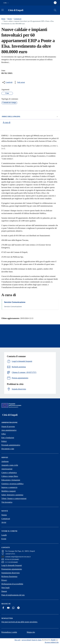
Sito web (17, 640)
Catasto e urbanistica (9, 473)
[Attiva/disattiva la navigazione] (3, 10)
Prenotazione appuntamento (12, 569)
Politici (4, 441)
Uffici (4, 434)
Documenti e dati (8, 449)
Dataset (4, 591)
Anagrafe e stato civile (10, 465)
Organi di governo (8, 426)
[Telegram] (18, 608)
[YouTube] (8, 608)
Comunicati (17, 19)
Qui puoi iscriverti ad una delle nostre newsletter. (20, 622)
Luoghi (4, 535)
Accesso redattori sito (52, 642)
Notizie (4, 515)
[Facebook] (3, 608)
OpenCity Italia (36, 640)
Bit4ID (53, 640)
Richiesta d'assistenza (9, 576)
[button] (6, 3)
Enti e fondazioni (8, 438)
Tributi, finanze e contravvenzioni (14, 498)
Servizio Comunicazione (15, 302)
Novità (9, 19)
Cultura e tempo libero (10, 476)
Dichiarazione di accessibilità (12, 584)
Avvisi (4, 522)
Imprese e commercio (9, 487)
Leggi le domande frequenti (12, 565)
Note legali (5, 588)
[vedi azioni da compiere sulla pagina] (19, 82)
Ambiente (5, 461)
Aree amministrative (9, 430)
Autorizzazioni (7, 469)
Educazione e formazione (11, 480)
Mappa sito (31, 632)
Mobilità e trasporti (9, 491)
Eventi (4, 539)
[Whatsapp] (13, 608)
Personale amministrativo (11, 445)
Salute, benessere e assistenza (12, 495)
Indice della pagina (30, 117)
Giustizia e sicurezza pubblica (12, 484)
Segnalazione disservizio (11, 573)
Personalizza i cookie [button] (9, 632)
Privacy (4, 580)
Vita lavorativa (7, 502)
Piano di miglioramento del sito (13, 595)
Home (3, 19)
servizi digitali (26, 640)
